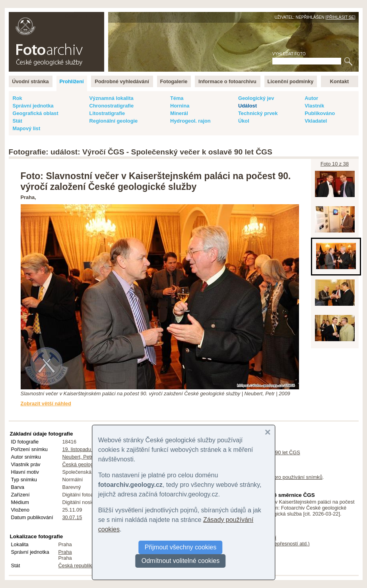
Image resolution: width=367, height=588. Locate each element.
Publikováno (320, 113)
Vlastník (314, 106)
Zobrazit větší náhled (46, 403)
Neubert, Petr (78, 457)
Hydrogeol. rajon (190, 121)
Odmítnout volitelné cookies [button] (181, 561)
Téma (177, 98)
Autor (311, 98)
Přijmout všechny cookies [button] (181, 547)
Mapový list (27, 128)
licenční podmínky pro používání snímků (277, 477)
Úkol (244, 121)
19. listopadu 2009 (83, 449)
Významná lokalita (112, 98)
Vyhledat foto (289, 54)
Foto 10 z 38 (335, 164)
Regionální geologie (114, 121)
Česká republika (77, 566)
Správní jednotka (33, 106)
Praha (65, 552)
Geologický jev (256, 98)
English (95, 16)
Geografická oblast (36, 113)
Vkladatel (316, 121)
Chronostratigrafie (112, 106)
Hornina (180, 106)
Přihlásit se (340, 17)
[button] (268, 432)
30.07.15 (72, 517)
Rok (17, 98)
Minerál (179, 113)
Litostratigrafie (107, 113)
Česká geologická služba (91, 464)
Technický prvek (258, 113)
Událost (248, 106)
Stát (17, 121)
